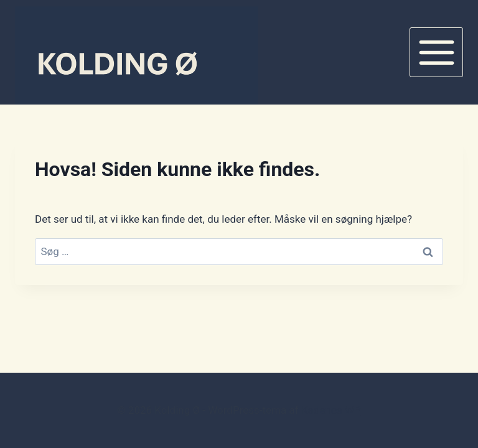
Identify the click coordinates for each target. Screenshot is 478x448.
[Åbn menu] (436, 52)
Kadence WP (331, 410)
